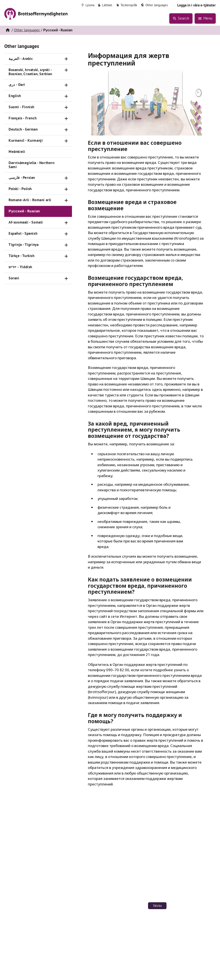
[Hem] (8, 30)
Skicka (157, 906)
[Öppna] (66, 59)
